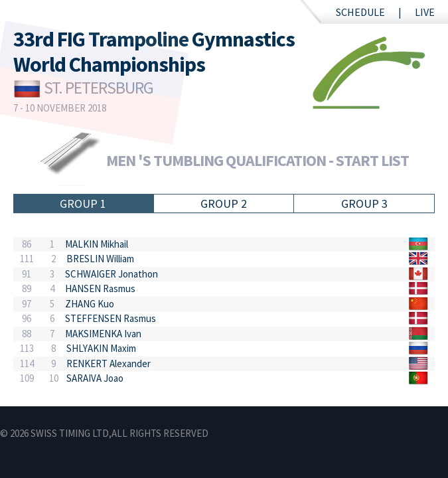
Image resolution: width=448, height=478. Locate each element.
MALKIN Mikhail (97, 244)
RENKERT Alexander (109, 363)
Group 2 (224, 203)
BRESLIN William (100, 259)
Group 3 (364, 203)
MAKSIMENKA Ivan (103, 334)
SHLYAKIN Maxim (101, 348)
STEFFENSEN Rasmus (111, 318)
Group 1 (83, 203)
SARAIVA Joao (95, 378)
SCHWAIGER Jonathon (112, 274)
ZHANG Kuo (90, 304)
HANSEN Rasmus (100, 288)
